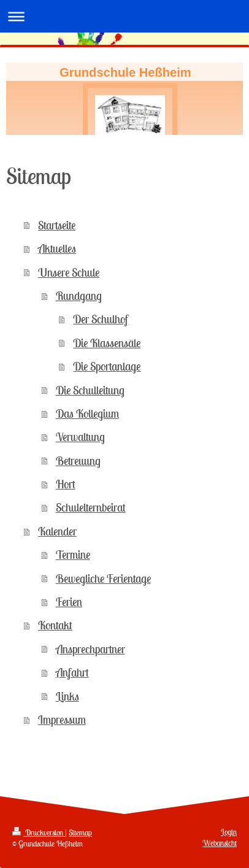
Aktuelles (57, 248)
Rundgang (79, 296)
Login (229, 832)
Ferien (69, 602)
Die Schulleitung (90, 390)
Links (67, 696)
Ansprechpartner (90, 649)
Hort (66, 484)
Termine (73, 555)
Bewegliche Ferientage (103, 578)
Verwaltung (80, 437)
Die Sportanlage (107, 366)
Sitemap (80, 833)
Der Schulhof (101, 319)
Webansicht (220, 843)
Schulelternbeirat (91, 507)
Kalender (57, 531)
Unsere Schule (69, 272)
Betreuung (78, 461)
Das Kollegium (87, 413)
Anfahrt (72, 672)
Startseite (57, 225)
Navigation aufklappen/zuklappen (124, 16)
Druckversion (39, 833)
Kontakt (55, 625)
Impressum (62, 720)
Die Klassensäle (107, 343)
